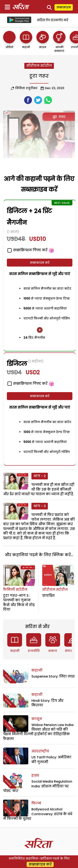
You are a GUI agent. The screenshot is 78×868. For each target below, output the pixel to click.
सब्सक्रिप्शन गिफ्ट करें (27, 250)
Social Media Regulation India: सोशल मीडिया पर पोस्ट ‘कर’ (38, 786)
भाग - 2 (40, 476)
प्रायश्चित (48, 596)
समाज (53, 651)
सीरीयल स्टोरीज (39, 66)
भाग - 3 (40, 506)
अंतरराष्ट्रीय (40, 751)
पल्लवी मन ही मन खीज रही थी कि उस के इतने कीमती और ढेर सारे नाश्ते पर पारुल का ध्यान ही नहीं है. (39, 489)
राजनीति (34, 651)
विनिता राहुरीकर (26, 88)
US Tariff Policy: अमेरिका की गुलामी (51, 759)
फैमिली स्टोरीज (15, 590)
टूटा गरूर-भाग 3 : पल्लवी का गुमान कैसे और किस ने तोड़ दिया (19, 603)
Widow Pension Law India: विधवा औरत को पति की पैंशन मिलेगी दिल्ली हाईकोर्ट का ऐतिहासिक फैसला (39, 732)
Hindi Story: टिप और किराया (47, 703)
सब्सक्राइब (64, 7)
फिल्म (36, 803)
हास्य (35, 775)
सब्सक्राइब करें (40, 263)
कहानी (15, 651)
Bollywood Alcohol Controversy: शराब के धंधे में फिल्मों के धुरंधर (38, 814)
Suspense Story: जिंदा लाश (53, 676)
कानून (37, 719)
